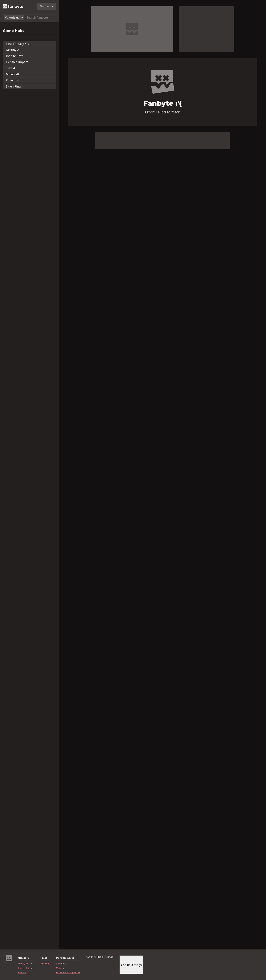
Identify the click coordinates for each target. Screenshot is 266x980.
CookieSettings (131, 965)
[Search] (41, 18)
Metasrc (60, 968)
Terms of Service (26, 968)
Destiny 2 (12, 50)
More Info (23, 958)
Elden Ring (13, 86)
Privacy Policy (25, 964)
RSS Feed (45, 964)
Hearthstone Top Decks (68, 973)
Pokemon (12, 80)
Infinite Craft (15, 56)
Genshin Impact (17, 62)
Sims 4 (10, 68)
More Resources (65, 958)
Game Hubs (14, 31)
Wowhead (61, 964)
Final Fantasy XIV (18, 44)
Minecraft (13, 74)
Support (22, 973)
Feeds (44, 958)
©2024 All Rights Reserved (100, 957)
